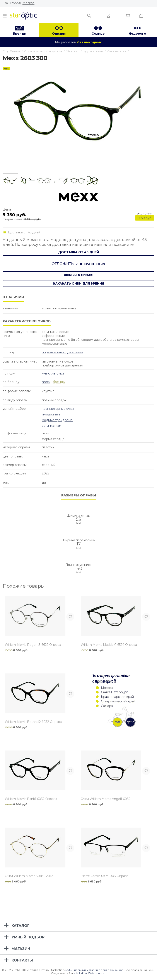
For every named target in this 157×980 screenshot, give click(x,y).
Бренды (20, 34)
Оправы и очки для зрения (62, 352)
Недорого (137, 34)
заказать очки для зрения (78, 283)
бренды (59, 382)
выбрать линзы (79, 275)
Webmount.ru (97, 973)
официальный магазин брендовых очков (95, 970)
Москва (28, 3)
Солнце (98, 34)
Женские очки (53, 373)
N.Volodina (80, 973)
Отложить (63, 264)
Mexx (46, 382)
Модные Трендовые (57, 420)
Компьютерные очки (58, 409)
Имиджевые (51, 414)
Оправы (59, 34)
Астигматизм (52, 426)
